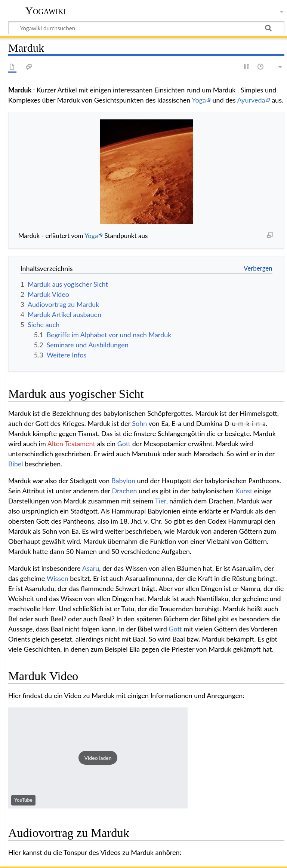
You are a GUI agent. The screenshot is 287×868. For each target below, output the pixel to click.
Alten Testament (71, 444)
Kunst (244, 491)
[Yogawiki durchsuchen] (146, 28)
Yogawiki (46, 11)
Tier (160, 501)
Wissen (58, 578)
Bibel (16, 464)
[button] (98, 758)
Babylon (123, 481)
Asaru (91, 568)
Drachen (124, 491)
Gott (124, 444)
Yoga (199, 100)
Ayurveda (251, 100)
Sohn (139, 423)
